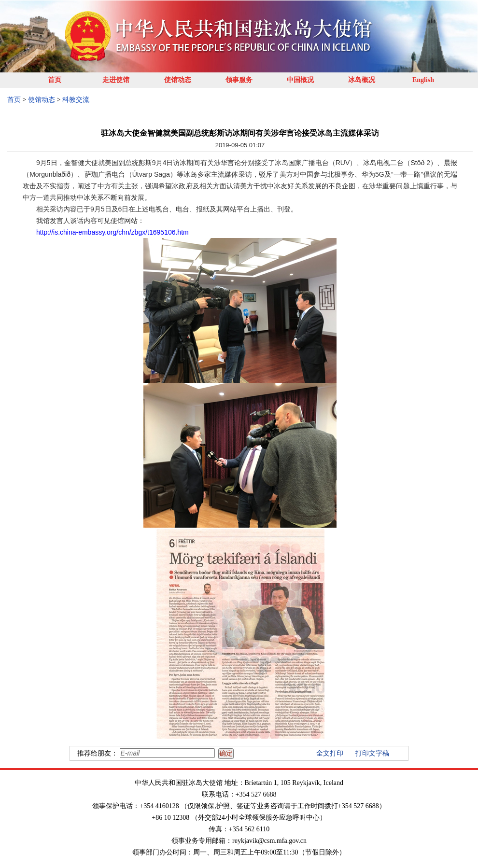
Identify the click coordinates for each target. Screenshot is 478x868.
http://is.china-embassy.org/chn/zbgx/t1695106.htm (112, 232)
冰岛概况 (362, 80)
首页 (55, 80)
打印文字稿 (372, 753)
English (423, 80)
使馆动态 (178, 80)
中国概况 (300, 80)
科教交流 (76, 100)
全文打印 (330, 753)
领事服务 (239, 80)
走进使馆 (116, 80)
